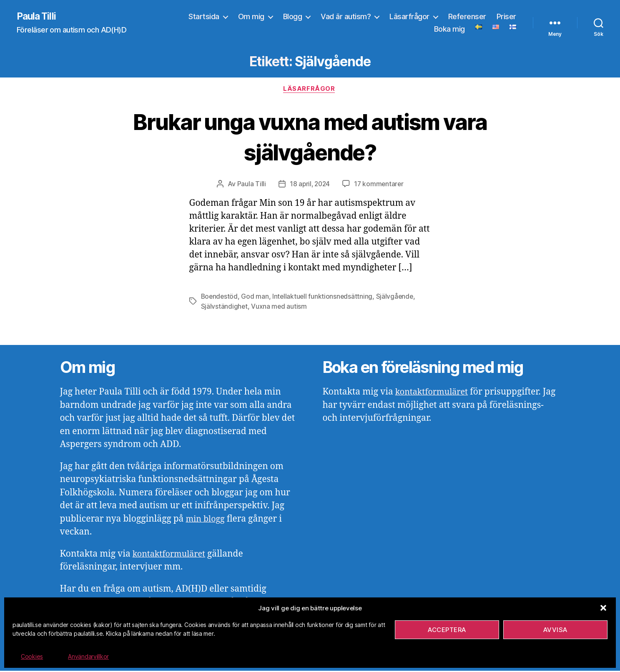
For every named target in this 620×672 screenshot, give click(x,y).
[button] (603, 608)
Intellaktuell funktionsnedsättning (324, 298)
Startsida (204, 17)
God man (256, 298)
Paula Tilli (37, 17)
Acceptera (447, 630)
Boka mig (449, 29)
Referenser (467, 17)
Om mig (251, 17)
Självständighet (225, 308)
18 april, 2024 (309, 185)
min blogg (206, 520)
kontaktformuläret (171, 555)
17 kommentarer (380, 185)
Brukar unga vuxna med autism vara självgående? (310, 137)
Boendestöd (220, 298)
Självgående (397, 298)
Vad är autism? (346, 17)
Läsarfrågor (409, 17)
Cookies (32, 656)
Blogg (293, 17)
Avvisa (555, 630)
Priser (506, 17)
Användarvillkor (88, 656)
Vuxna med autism (280, 308)
